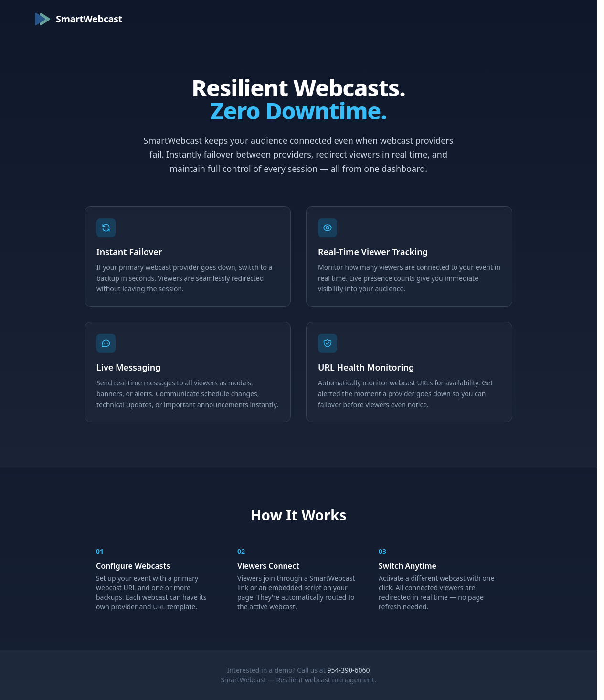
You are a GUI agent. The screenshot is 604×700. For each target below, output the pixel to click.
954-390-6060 (348, 670)
